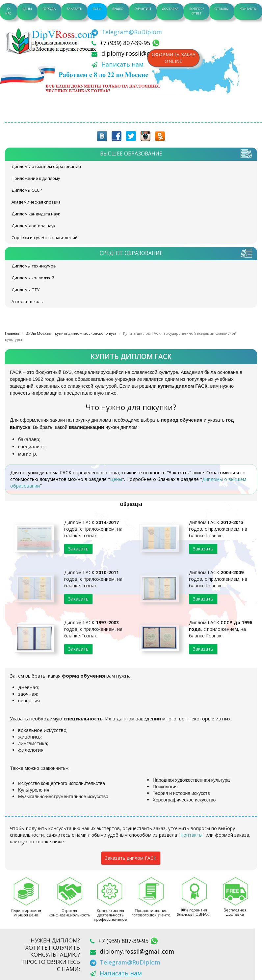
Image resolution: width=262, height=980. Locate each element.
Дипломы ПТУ (26, 290)
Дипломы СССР (27, 190)
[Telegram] (127, 32)
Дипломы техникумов (34, 266)
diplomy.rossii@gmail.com (139, 53)
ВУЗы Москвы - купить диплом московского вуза (71, 333)
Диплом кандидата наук (36, 214)
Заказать (74, 9)
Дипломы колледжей (33, 278)
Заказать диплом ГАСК (131, 858)
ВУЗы (97, 9)
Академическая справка (36, 202)
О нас (8, 11)
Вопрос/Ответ (197, 11)
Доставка (170, 9)
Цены (27, 9)
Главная (12, 333)
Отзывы (222, 9)
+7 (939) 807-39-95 (126, 43)
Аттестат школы (27, 302)
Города (49, 9)
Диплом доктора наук (33, 226)
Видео (118, 9)
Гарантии (143, 9)
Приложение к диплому (36, 178)
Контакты (248, 9)
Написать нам (122, 64)
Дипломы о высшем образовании (46, 167)
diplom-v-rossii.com (53, 41)
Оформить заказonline (173, 58)
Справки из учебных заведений (45, 238)
